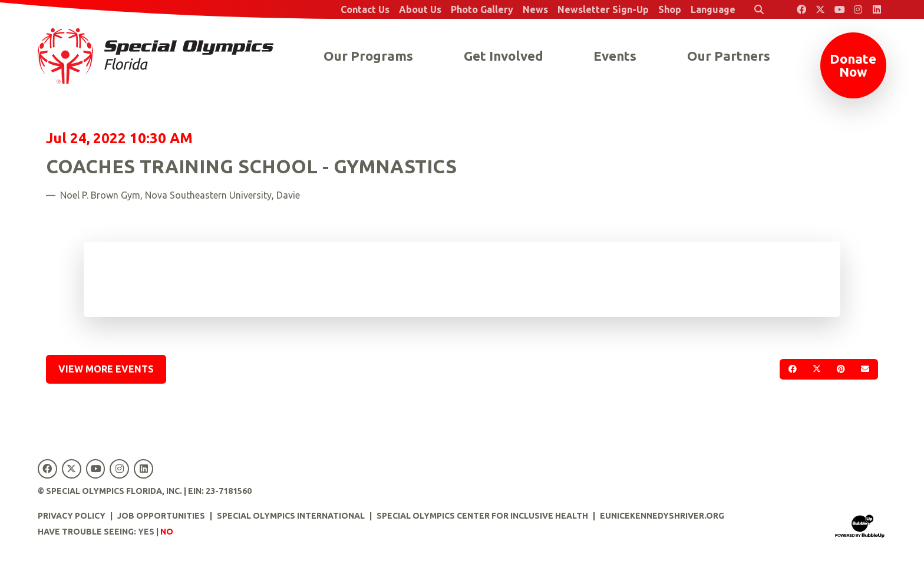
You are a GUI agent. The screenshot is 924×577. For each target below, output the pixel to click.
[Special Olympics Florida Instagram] (858, 9)
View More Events (106, 369)
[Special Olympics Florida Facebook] (801, 9)
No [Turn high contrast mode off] (167, 532)
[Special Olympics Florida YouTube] (839, 9)
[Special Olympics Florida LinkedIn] (877, 9)
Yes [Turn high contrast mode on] (146, 532)
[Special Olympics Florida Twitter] (820, 9)
